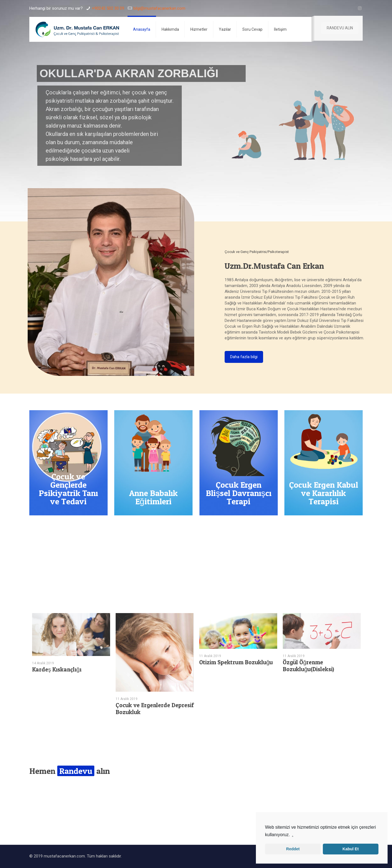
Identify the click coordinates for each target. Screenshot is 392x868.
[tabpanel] (71, 645)
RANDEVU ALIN (340, 28)
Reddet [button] (293, 849)
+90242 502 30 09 (108, 8)
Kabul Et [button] (351, 849)
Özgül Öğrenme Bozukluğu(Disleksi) (309, 666)
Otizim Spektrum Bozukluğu (236, 662)
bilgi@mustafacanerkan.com (159, 8)
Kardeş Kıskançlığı (57, 669)
